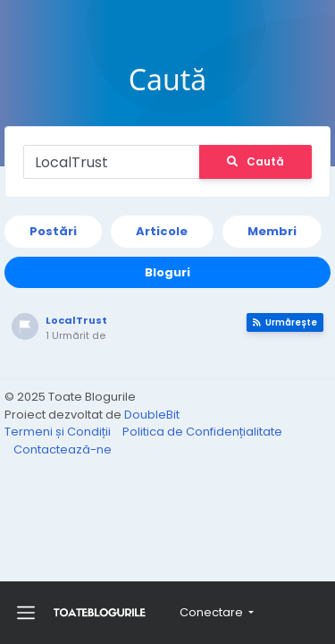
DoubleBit (152, 415)
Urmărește (285, 322)
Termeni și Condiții (59, 432)
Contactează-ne (63, 449)
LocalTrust (76, 320)
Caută (255, 161)
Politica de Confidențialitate (202, 432)
